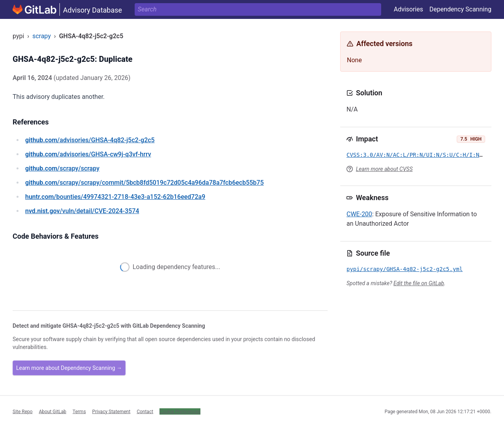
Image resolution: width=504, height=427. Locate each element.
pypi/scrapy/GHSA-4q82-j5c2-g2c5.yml (405, 269)
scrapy (42, 36)
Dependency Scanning (460, 9)
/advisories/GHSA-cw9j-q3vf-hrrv (88, 154)
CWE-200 (359, 214)
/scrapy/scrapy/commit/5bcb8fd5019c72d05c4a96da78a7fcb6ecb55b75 (145, 183)
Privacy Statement (111, 411)
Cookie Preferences (180, 411)
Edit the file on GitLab (419, 283)
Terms (79, 411)
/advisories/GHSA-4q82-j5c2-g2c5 (90, 140)
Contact (145, 411)
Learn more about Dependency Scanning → (69, 368)
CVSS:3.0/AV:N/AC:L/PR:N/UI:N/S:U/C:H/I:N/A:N (420, 155)
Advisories (409, 9)
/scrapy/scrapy (62, 168)
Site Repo (23, 411)
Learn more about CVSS (384, 169)
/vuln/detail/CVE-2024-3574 (82, 211)
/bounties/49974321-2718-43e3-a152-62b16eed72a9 (115, 197)
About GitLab (53, 411)
